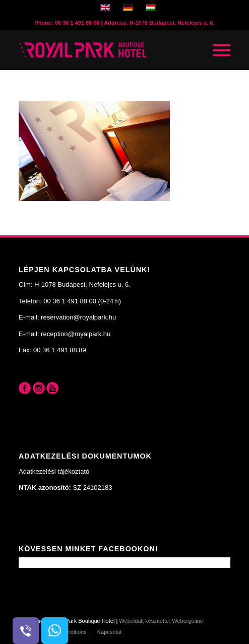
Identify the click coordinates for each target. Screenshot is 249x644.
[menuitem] (107, 632)
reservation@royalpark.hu (78, 317)
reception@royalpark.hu (76, 334)
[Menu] (216, 50)
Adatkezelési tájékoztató (54, 471)
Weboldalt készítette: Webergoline (161, 621)
